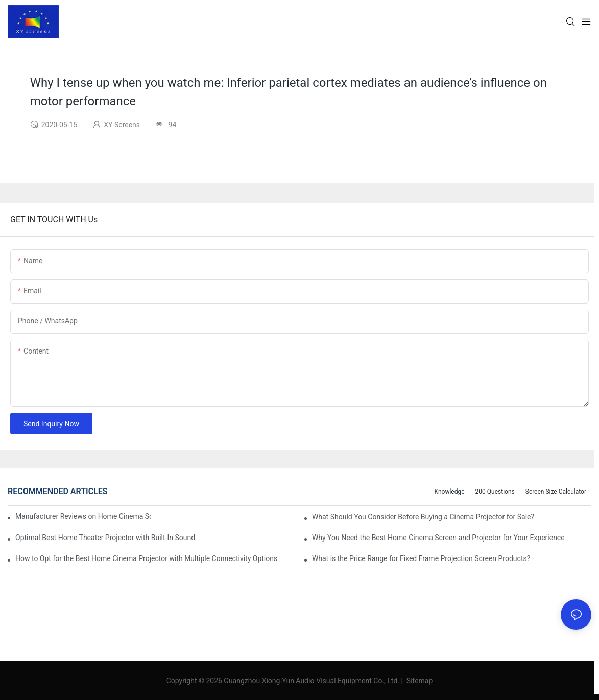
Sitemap (418, 681)
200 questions (495, 492)
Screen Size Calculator (556, 492)
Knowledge (450, 492)
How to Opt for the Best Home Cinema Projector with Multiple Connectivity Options (146, 558)
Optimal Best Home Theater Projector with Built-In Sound (105, 538)
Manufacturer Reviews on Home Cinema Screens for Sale (83, 516)
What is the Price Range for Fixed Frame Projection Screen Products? (421, 558)
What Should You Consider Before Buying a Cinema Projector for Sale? (423, 517)
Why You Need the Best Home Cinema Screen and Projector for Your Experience (438, 538)
